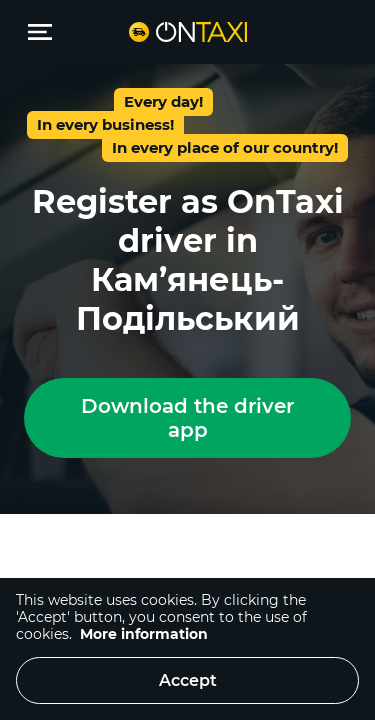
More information (144, 634)
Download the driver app (187, 418)
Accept (188, 680)
